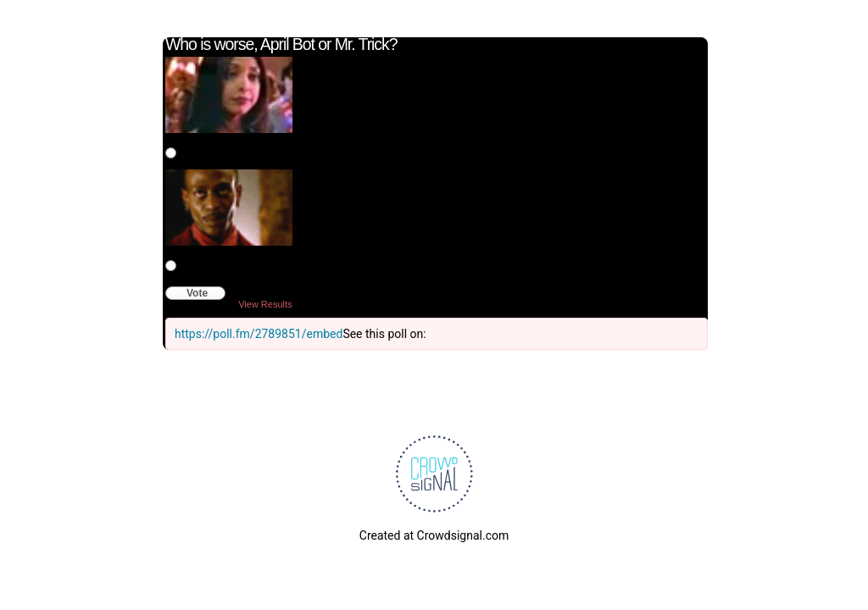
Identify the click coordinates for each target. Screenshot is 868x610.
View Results (265, 304)
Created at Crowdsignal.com (434, 535)
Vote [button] (197, 293)
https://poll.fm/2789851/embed (259, 334)
